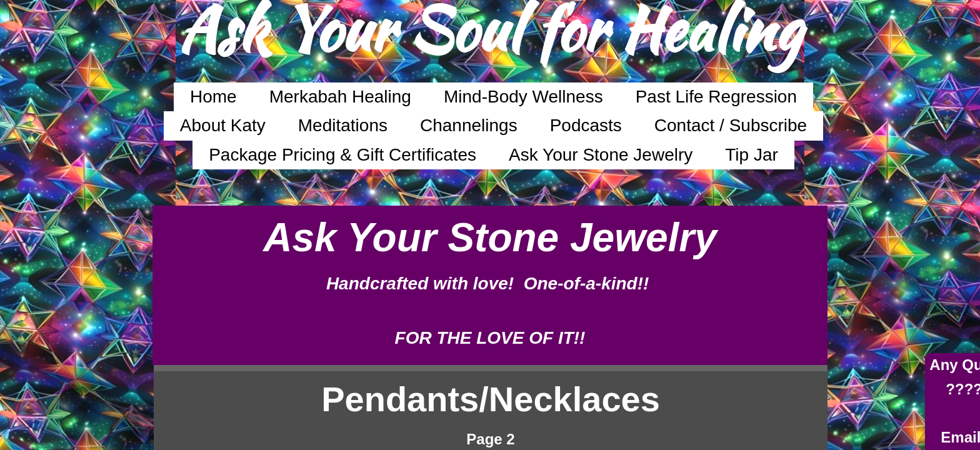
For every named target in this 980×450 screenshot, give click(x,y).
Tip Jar (752, 155)
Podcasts (586, 125)
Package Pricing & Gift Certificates (342, 155)
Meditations (343, 125)
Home (213, 97)
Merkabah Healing (340, 97)
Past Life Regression (716, 97)
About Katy (223, 125)
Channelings (469, 125)
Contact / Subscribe (731, 125)
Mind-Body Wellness (523, 97)
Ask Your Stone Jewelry (601, 155)
